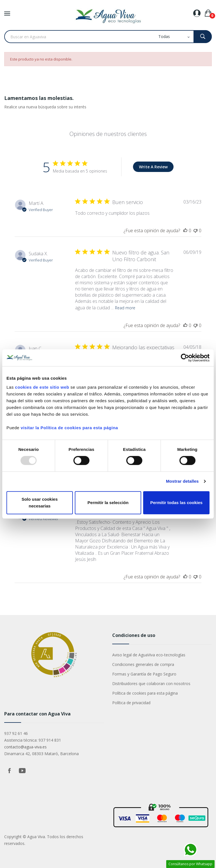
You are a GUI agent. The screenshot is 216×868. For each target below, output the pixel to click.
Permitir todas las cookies (176, 503)
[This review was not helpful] (195, 231)
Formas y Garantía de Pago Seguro (144, 674)
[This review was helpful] (185, 231)
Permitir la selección (108, 503)
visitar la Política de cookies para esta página (69, 428)
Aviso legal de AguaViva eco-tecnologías (149, 655)
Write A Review (153, 167)
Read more (125, 308)
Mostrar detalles (182, 481)
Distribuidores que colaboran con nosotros (151, 684)
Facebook (9, 771)
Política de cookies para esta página (145, 693)
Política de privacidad (131, 703)
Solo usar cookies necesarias (40, 503)
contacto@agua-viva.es (25, 747)
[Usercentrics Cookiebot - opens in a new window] (185, 358)
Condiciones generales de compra (143, 664)
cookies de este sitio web (42, 387)
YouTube (22, 771)
